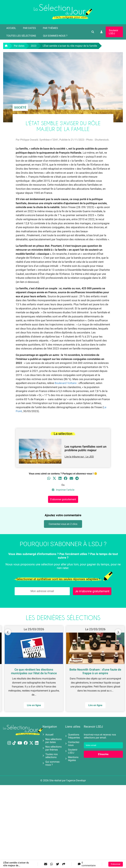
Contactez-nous (73, 744)
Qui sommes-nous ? (55, 36)
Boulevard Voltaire (66, 383)
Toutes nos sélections (50, 756)
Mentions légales (72, 759)
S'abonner (116, 864)
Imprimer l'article (63, 490)
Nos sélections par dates (52, 741)
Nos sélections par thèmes (52, 748)
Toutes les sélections (21, 36)
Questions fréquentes (73, 736)
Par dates (29, 28)
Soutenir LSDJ (113, 32)
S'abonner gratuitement (63, 499)
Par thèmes (50, 28)
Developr (81, 780)
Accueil (11, 28)
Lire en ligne (34, 705)
